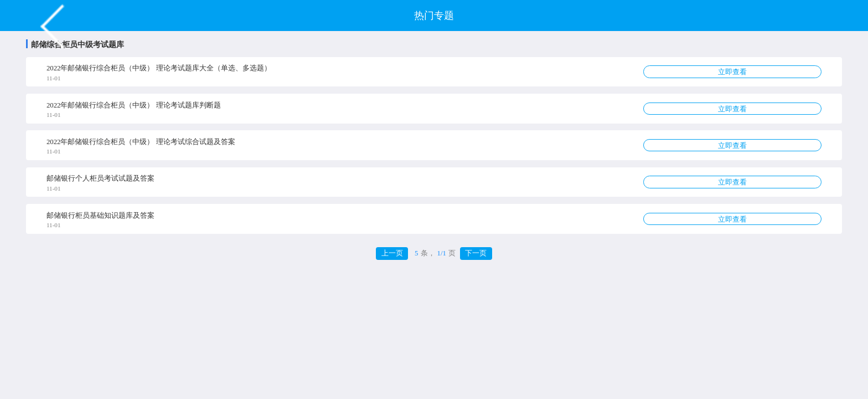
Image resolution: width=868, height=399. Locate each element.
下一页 (476, 253)
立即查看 (732, 72)
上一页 (392, 253)
